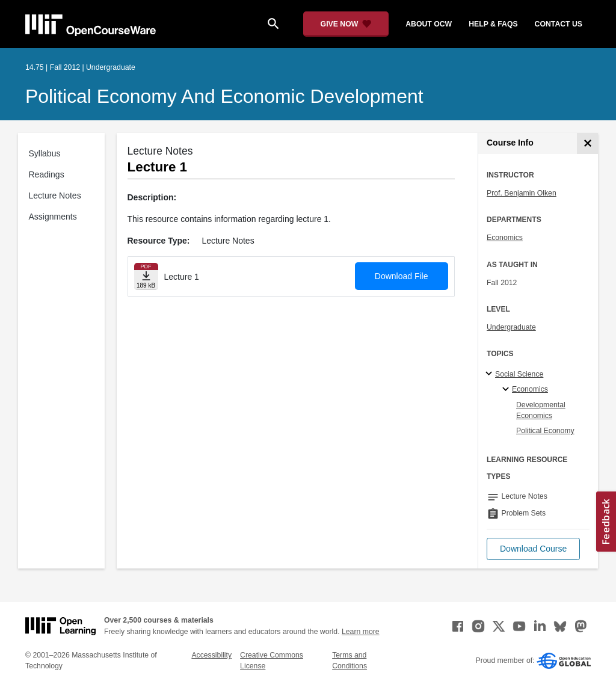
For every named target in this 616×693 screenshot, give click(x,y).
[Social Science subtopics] (491, 374)
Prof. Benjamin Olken (522, 193)
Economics (505, 238)
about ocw (429, 24)
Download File (402, 276)
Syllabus (45, 153)
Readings (47, 174)
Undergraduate (511, 327)
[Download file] (146, 276)
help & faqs (493, 24)
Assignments (53, 217)
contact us (559, 24)
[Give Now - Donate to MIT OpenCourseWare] (346, 24)
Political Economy (545, 431)
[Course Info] (587, 143)
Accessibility (211, 655)
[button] (533, 549)
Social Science (519, 374)
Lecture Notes (55, 196)
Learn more (361, 632)
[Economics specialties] (507, 390)
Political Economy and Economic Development (224, 96)
